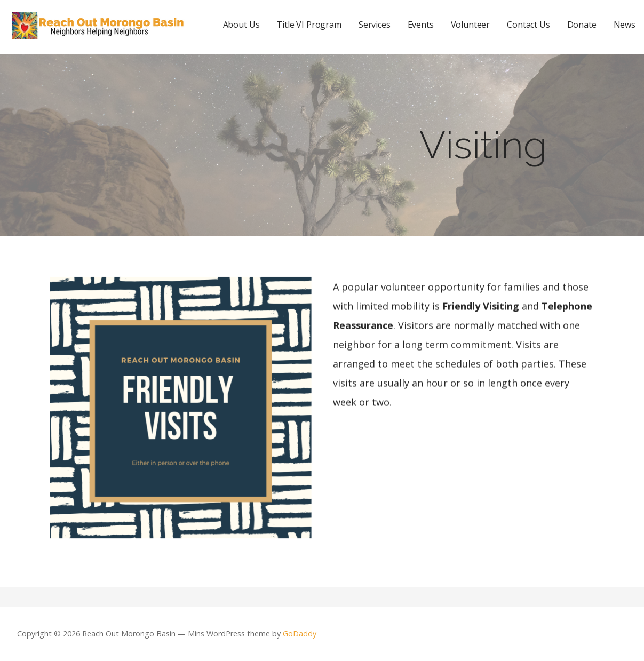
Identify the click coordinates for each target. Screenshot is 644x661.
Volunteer (471, 25)
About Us (241, 25)
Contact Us (528, 25)
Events (421, 25)
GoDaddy (300, 634)
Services (375, 25)
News (625, 25)
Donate (582, 25)
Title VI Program (309, 25)
